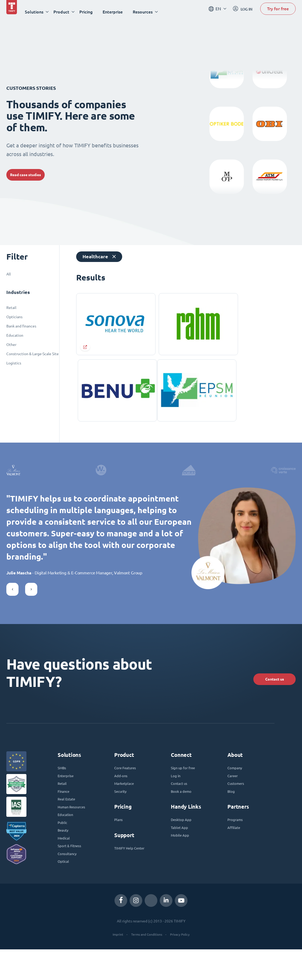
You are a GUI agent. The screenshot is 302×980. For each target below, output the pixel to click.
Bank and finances (21, 326)
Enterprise (119, 12)
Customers (238, 802)
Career (234, 793)
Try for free (278, 11)
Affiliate (235, 849)
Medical (65, 865)
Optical (64, 892)
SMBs (63, 784)
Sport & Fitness (72, 874)
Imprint (114, 965)
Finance (65, 811)
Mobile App (182, 858)
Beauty (64, 856)
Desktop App (183, 840)
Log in (177, 793)
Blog (232, 811)
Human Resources (75, 829)
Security (122, 811)
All (9, 274)
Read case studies (32, 175)
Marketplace (126, 802)
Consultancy (69, 883)
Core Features (128, 784)
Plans (119, 840)
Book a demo (183, 811)
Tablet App (181, 849)
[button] (12, 602)
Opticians (14, 317)
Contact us (263, 690)
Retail (11, 308)
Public (63, 847)
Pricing (92, 12)
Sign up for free (186, 784)
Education (15, 335)
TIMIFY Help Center (133, 870)
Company (236, 784)
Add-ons (122, 793)
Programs (237, 840)
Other (11, 345)
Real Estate (68, 820)
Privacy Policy (183, 965)
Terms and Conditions (146, 965)
